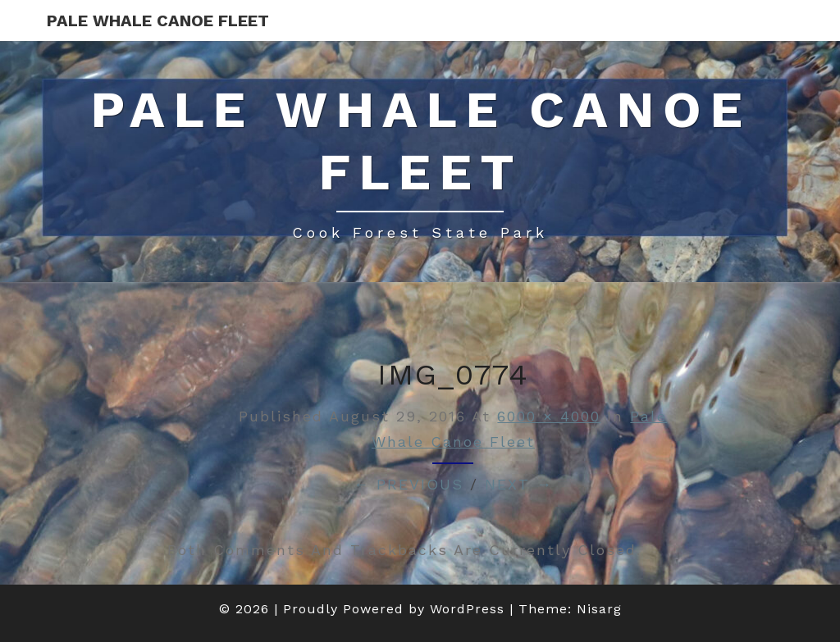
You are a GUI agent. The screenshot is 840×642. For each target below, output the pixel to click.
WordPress (467, 609)
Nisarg (599, 609)
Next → (519, 484)
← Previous (409, 484)
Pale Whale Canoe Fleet (158, 20)
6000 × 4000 (549, 416)
